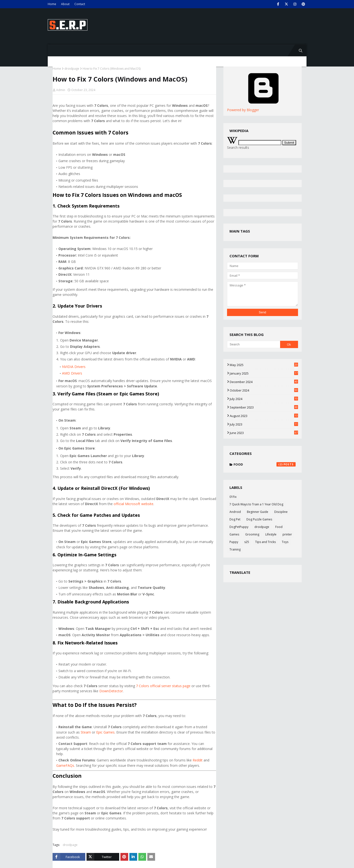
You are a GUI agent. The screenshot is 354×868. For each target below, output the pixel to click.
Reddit (198, 760)
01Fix (233, 497)
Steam (86, 732)
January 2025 (264, 373)
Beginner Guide (258, 512)
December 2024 (264, 382)
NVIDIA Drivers (74, 367)
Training (235, 549)
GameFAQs (65, 765)
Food (265, 464)
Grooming (252, 534)
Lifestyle (271, 534)
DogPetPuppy (239, 527)
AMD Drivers (72, 373)
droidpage (72, 69)
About (65, 4)
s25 (247, 542)
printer (287, 534)
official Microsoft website (134, 504)
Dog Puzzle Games (259, 519)
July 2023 (264, 424)
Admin (61, 90)
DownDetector (111, 691)
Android (235, 512)
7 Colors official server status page (163, 686)
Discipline (281, 512)
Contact (80, 4)
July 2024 (264, 399)
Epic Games (105, 732)
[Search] (254, 344)
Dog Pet (235, 519)
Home (52, 4)
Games (234, 534)
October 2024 (264, 390)
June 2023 (264, 433)
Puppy (234, 542)
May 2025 (264, 365)
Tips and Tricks (265, 542)
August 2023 (264, 416)
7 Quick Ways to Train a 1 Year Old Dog (256, 504)
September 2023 (264, 407)
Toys (285, 542)
